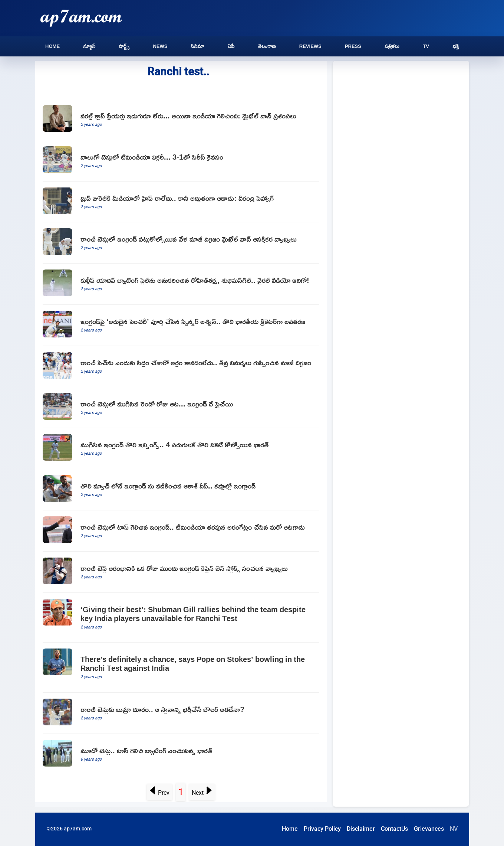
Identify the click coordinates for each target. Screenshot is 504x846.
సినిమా (197, 46)
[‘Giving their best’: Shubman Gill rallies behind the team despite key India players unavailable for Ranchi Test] (181, 618)
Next (202, 793)
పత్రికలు (392, 46)
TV (426, 46)
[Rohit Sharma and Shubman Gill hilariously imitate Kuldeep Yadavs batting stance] (181, 284)
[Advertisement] (401, 123)
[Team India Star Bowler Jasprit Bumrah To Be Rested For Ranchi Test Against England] (181, 713)
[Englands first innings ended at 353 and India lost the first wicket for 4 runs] (181, 449)
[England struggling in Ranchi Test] (181, 490)
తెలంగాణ (267, 46)
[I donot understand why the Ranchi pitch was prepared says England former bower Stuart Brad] (181, 367)
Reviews (310, 46)
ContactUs (394, 829)
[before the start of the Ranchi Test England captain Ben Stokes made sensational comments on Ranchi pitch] (181, 572)
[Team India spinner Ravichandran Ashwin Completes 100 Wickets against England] (181, 325)
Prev (159, 793)
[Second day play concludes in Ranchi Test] (181, 408)
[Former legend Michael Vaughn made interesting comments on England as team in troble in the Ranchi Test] (181, 243)
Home (52, 46)
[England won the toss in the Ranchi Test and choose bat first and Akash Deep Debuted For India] (181, 531)
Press (353, 46)
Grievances (429, 829)
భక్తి (456, 46)
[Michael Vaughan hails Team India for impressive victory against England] (181, 120)
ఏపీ (231, 46)
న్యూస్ (89, 46)
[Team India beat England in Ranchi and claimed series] (181, 161)
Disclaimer (361, 829)
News (160, 46)
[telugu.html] (181, 754)
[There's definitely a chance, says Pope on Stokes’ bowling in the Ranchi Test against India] (181, 668)
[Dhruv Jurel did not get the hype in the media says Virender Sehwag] (181, 202)
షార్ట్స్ (124, 46)
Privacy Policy (322, 829)
